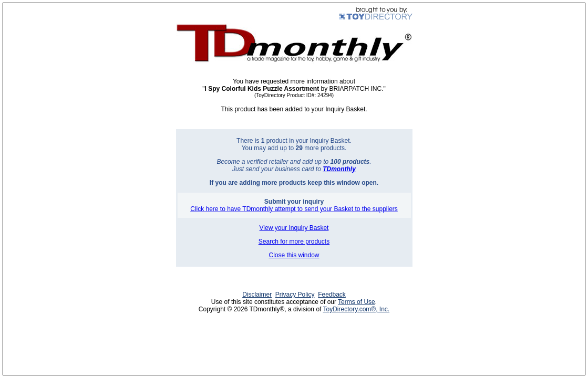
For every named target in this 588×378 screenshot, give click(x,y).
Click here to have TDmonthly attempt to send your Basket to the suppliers (294, 209)
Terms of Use (357, 302)
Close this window (294, 255)
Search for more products (294, 241)
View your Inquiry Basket (294, 228)
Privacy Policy (295, 295)
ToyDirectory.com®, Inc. (357, 309)
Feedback (332, 295)
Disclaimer (257, 295)
